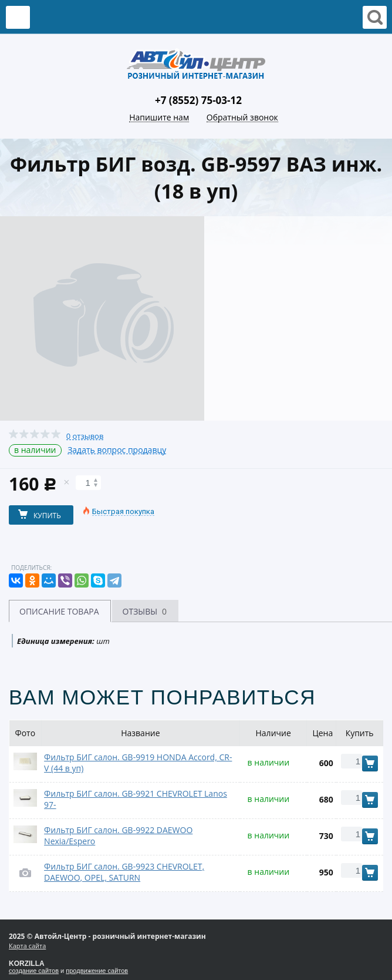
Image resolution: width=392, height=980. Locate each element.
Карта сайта (27, 946)
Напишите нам (159, 118)
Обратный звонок (242, 118)
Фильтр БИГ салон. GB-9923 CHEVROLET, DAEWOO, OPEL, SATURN (124, 872)
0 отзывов (85, 436)
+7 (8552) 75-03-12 (198, 100)
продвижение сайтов (97, 971)
